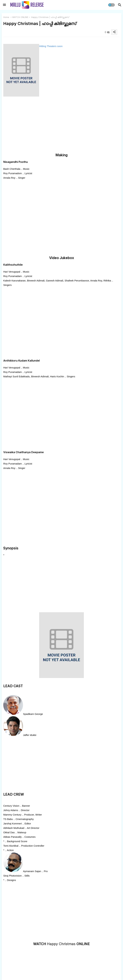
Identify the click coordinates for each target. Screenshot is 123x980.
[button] (111, 5)
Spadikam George (33, 714)
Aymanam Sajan (32, 871)
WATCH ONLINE (20, 17)
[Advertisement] (61, 125)
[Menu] (4, 5)
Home (6, 17)
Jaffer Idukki (30, 735)
